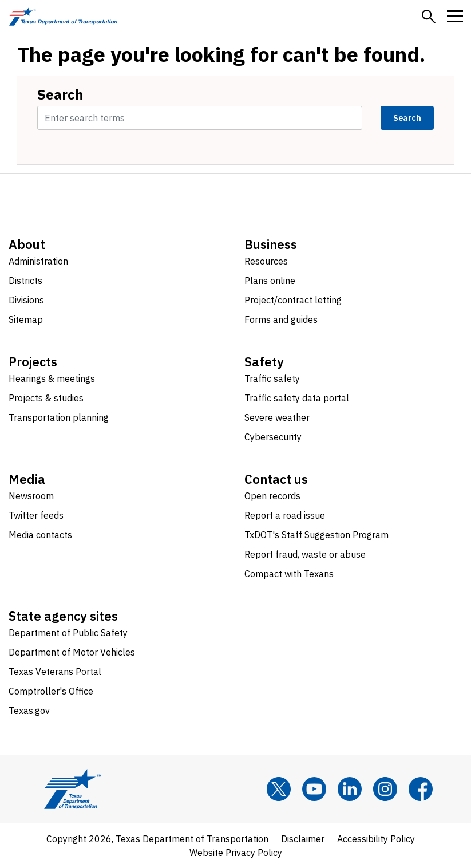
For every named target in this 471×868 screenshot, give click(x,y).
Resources (266, 261)
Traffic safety (272, 378)
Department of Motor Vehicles (72, 652)
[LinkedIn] (350, 789)
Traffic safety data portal (297, 398)
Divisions (26, 300)
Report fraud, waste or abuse (305, 554)
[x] (279, 789)
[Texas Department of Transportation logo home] (63, 16)
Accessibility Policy (376, 839)
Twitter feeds (36, 515)
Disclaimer (303, 839)
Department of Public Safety (68, 633)
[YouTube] (314, 789)
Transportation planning (59, 417)
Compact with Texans (289, 574)
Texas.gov (29, 711)
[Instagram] (385, 789)
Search (60, 94)
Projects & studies (46, 398)
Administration (38, 261)
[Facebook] (421, 789)
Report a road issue (285, 515)
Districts (25, 281)
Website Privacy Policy (236, 853)
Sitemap (26, 319)
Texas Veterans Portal (55, 672)
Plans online (270, 281)
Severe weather (277, 417)
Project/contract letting (293, 300)
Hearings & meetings (52, 378)
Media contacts (40, 535)
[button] (429, 17)
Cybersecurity (273, 437)
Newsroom (31, 496)
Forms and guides (281, 319)
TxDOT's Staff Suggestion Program (316, 535)
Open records (272, 496)
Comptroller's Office (51, 691)
